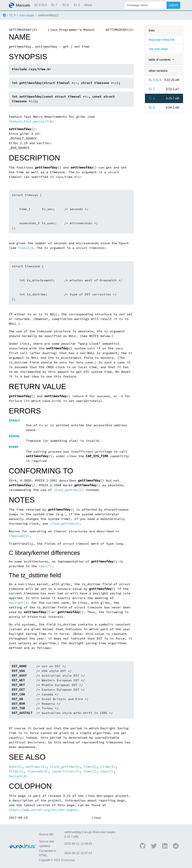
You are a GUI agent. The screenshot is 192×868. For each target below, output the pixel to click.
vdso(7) (45, 566)
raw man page (158, 49)
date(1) (15, 767)
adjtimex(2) (36, 767)
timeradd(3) (19, 536)
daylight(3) (19, 603)
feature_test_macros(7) (29, 121)
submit (173, 5)
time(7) (90, 771)
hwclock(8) (18, 776)
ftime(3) (16, 771)
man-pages (27, 15)
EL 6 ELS (41, 5)
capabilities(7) (66, 771)
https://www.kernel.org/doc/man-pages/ (43, 810)
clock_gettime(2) (69, 490)
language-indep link (162, 40)
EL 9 (77, 5)
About (88, 5)
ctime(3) (108, 767)
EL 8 (65, 5)
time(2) (25, 248)
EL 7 (54, 5)
